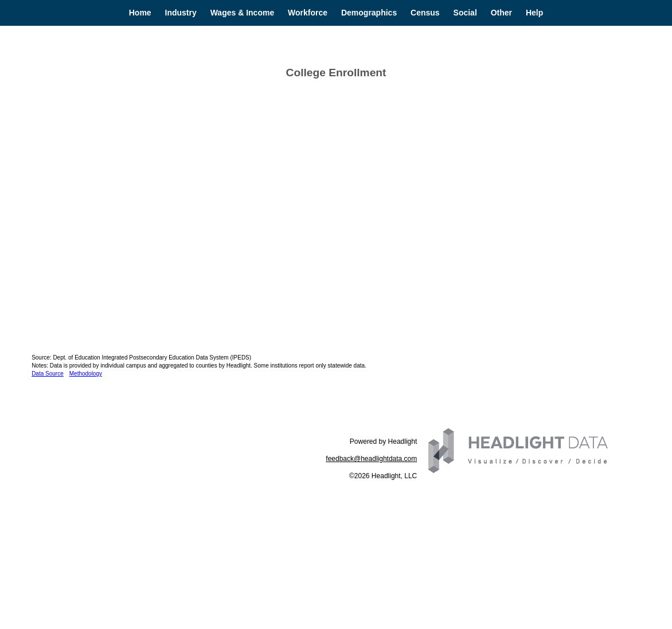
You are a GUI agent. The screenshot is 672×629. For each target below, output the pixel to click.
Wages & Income (243, 13)
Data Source (48, 374)
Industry (181, 13)
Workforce (308, 13)
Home (140, 13)
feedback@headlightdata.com (371, 459)
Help (534, 13)
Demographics (369, 13)
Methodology (86, 374)
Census (425, 13)
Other (501, 13)
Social (465, 13)
